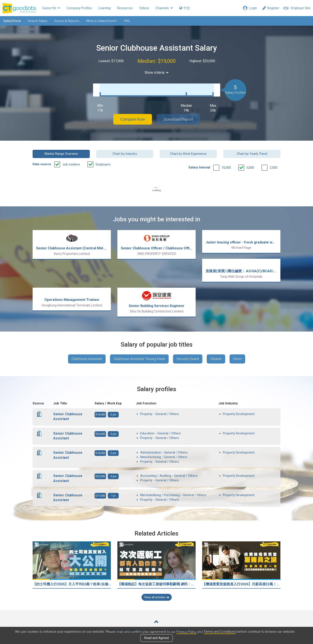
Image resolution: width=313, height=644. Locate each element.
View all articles (157, 597)
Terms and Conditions (220, 632)
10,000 (226, 168)
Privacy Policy (186, 632)
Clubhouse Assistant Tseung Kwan (139, 359)
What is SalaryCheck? (102, 21)
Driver (237, 359)
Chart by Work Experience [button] (188, 154)
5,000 (250, 168)
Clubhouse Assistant (87, 359)
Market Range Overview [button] (61, 154)
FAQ (127, 21)
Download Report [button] (178, 119)
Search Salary (38, 21)
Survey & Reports (67, 21)
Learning (105, 8)
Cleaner (216, 359)
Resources (125, 8)
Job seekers (71, 164)
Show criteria (157, 73)
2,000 (274, 168)
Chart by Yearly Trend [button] (252, 154)
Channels (164, 8)
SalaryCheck (12, 21)
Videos (144, 8)
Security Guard (188, 359)
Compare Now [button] (133, 119)
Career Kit (51, 8)
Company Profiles (79, 8)
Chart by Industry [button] (125, 154)
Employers (103, 164)
